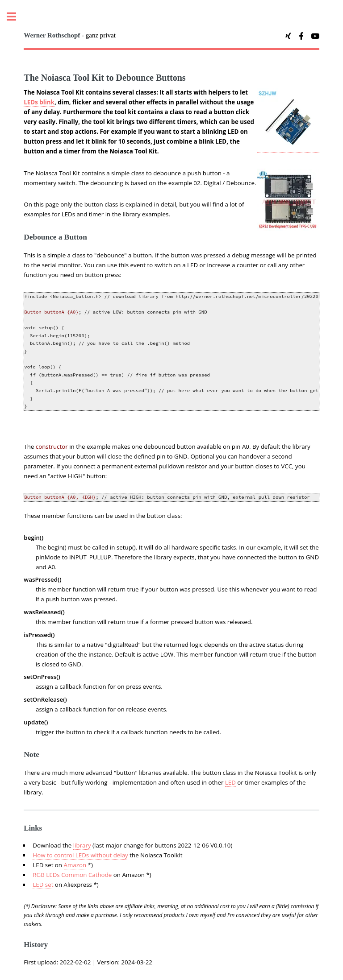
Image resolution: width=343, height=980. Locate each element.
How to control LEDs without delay (80, 855)
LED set (43, 885)
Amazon (75, 865)
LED (230, 782)
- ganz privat (70, 35)
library (82, 845)
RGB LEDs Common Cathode (72, 875)
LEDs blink (39, 102)
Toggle (16, 17)
